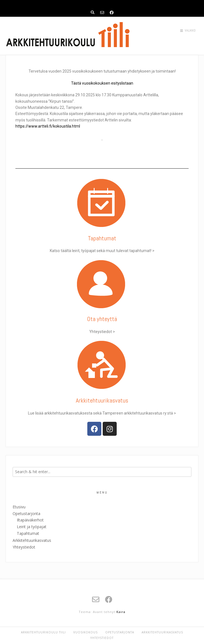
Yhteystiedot (24, 547)
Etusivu (19, 507)
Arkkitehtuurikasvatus (32, 540)
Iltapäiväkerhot (30, 520)
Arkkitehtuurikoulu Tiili (43, 632)
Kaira (121, 612)
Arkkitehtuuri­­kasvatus (102, 400)
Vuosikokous (85, 632)
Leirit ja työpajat (32, 527)
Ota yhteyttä (102, 319)
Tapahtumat (102, 238)
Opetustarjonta (26, 513)
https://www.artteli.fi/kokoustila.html (48, 126)
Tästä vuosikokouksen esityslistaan (102, 83)
